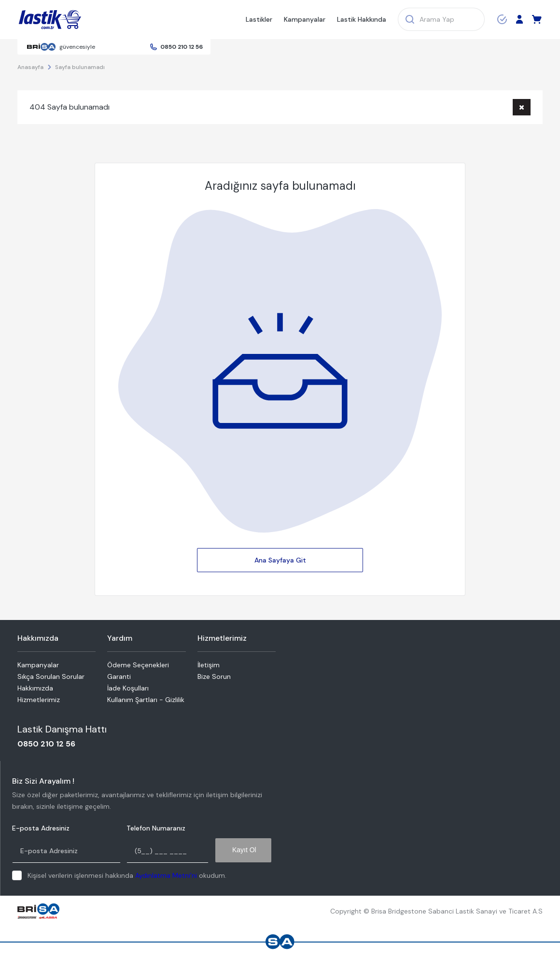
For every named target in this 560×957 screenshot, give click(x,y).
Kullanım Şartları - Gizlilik (146, 700)
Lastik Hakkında (362, 19)
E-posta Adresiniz (41, 828)
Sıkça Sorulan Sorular (51, 676)
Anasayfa (30, 67)
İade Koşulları (128, 688)
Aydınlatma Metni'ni (166, 875)
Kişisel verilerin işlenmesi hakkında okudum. (127, 875)
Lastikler (259, 19)
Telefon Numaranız (156, 828)
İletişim (209, 665)
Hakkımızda (35, 688)
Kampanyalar (305, 19)
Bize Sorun (214, 676)
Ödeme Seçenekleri (138, 665)
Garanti (119, 676)
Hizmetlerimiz (39, 700)
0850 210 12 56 (182, 47)
